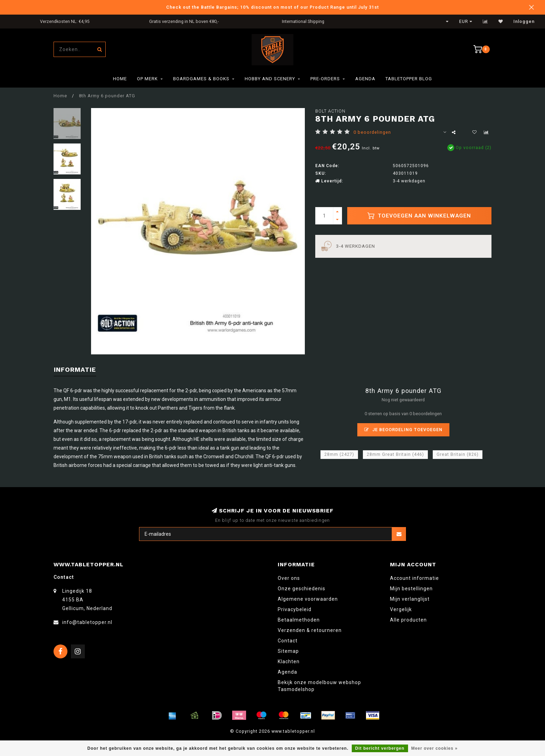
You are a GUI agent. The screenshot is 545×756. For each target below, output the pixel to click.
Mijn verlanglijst (410, 599)
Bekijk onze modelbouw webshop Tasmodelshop (319, 686)
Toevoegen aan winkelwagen (419, 216)
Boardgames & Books (201, 79)
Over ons (289, 578)
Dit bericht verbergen (380, 748)
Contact (288, 641)
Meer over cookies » (434, 748)
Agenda (365, 79)
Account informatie (414, 578)
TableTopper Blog (409, 79)
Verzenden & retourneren (310, 630)
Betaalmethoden (299, 620)
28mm (339, 454)
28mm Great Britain (395, 454)
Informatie (75, 369)
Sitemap (288, 651)
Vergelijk (401, 609)
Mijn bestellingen (411, 589)
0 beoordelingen (372, 132)
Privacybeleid (295, 609)
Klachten (289, 661)
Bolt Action (330, 111)
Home (120, 79)
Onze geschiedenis (302, 589)
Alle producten (408, 620)
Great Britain (458, 454)
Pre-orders (325, 79)
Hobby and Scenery (270, 79)
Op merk (147, 79)
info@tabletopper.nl (87, 622)
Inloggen (524, 22)
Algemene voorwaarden (308, 599)
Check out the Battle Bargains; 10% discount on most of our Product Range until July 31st (272, 7)
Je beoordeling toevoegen (403, 430)
